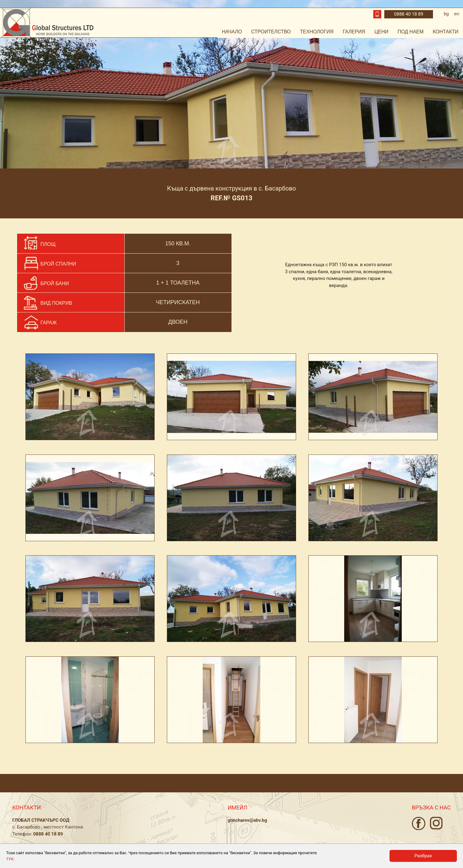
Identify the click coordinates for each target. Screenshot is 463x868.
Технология (317, 32)
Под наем (410, 32)
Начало (232, 32)
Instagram (436, 823)
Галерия (354, 32)
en (457, 14)
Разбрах (423, 856)
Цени (382, 32)
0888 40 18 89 (409, 14)
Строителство (271, 32)
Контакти (446, 32)
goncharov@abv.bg (247, 820)
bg (446, 14)
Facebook (419, 823)
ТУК (10, 859)
